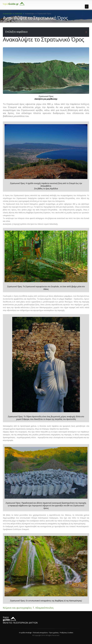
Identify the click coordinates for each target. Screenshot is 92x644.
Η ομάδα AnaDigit (25, 633)
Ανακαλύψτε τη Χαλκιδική (13, 14)
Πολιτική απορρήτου (40, 633)
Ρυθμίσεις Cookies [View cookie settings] (66, 633)
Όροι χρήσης (54, 633)
